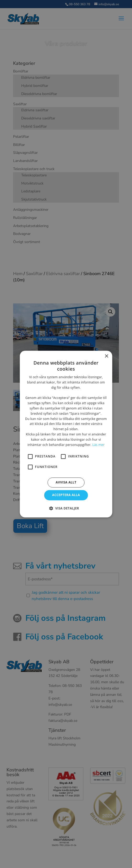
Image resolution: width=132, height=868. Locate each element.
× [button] (106, 356)
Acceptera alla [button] (66, 495)
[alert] (66, 434)
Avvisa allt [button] (66, 483)
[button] (66, 508)
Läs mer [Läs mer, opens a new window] (98, 445)
